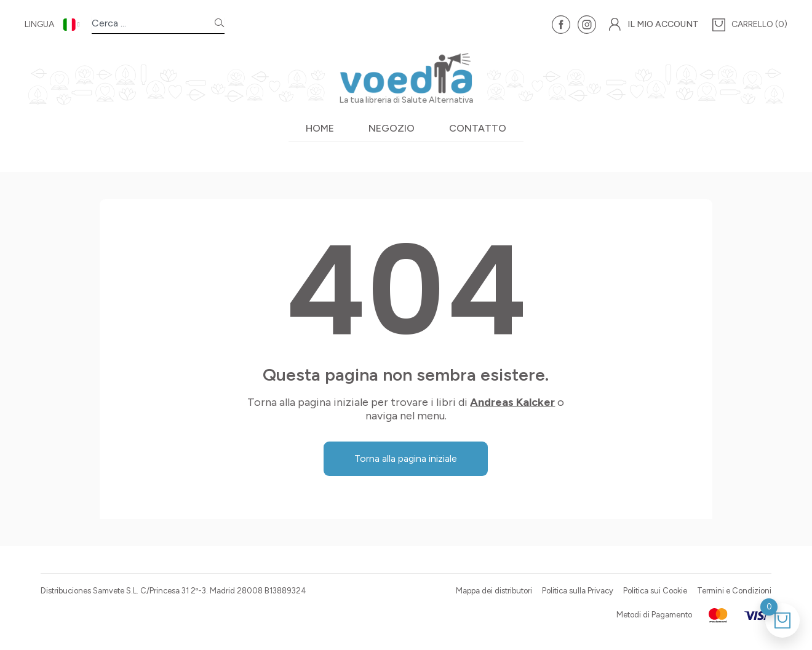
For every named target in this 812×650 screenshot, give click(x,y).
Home (320, 128)
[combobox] (153, 25)
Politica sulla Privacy (578, 591)
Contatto (478, 128)
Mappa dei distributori (494, 591)
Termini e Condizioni (734, 591)
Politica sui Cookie (655, 591)
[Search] (220, 25)
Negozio (392, 128)
